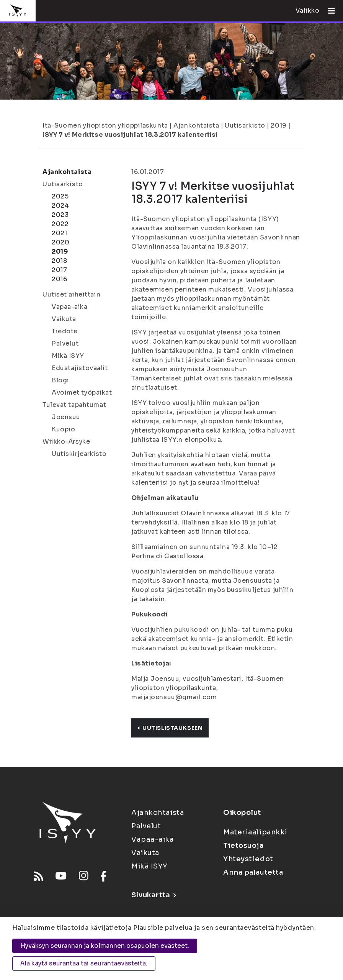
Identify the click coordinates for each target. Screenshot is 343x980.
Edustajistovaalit (80, 368)
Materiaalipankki (255, 832)
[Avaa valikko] (328, 11)
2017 (59, 270)
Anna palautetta (253, 872)
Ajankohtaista (196, 125)
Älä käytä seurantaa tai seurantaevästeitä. (84, 963)
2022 (60, 224)
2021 (59, 233)
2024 (60, 206)
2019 (278, 125)
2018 (59, 261)
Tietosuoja (243, 846)
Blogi (60, 380)
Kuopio (63, 429)
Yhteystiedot (248, 859)
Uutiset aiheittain (71, 294)
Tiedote (65, 331)
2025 (60, 196)
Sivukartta (154, 895)
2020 (60, 242)
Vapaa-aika (70, 307)
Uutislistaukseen (170, 728)
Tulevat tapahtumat (74, 405)
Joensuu (66, 417)
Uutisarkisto (245, 125)
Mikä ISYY (68, 356)
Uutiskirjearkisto (79, 454)
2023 (60, 215)
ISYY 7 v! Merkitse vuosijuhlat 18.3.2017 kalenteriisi (130, 135)
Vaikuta (64, 319)
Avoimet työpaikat (82, 392)
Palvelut (65, 343)
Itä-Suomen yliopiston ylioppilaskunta (105, 125)
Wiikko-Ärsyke (66, 442)
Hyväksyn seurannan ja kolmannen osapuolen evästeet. (105, 946)
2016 (59, 279)
